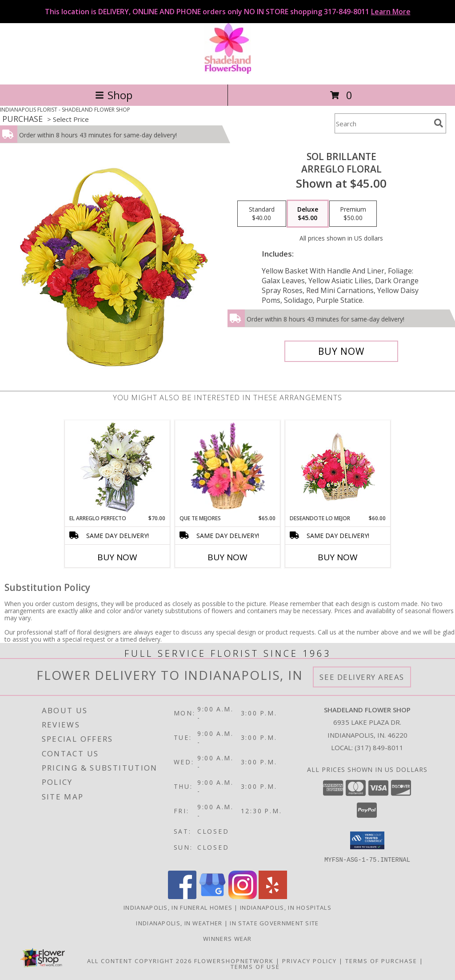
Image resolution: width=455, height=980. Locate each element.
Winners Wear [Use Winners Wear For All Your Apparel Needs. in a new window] (227, 938)
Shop (114, 95)
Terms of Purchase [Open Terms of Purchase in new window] (381, 960)
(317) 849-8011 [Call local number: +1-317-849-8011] (379, 747)
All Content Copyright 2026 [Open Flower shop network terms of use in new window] (140, 960)
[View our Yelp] (273, 896)
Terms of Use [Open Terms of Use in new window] (255, 966)
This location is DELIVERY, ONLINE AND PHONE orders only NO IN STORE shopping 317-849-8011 (228, 12)
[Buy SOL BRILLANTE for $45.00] (341, 351)
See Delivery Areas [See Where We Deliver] (362, 677)
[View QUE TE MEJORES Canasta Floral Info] (228, 467)
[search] (439, 123)
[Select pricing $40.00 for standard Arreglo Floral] (262, 214)
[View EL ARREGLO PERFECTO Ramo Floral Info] (118, 468)
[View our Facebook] (182, 896)
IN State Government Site (274, 923)
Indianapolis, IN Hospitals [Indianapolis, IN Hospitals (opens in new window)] (286, 907)
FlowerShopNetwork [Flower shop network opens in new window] (234, 960)
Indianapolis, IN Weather (179, 923)
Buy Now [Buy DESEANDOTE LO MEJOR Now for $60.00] (338, 557)
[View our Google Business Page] (212, 896)
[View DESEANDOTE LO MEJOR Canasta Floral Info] (338, 468)
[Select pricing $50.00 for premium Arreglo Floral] (353, 214)
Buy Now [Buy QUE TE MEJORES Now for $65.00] (227, 557)
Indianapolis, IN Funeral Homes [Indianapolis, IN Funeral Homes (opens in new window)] (178, 907)
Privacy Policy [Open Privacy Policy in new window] (309, 960)
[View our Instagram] (243, 896)
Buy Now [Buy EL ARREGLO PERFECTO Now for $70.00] (117, 557)
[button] (367, 840)
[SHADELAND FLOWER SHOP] (228, 71)
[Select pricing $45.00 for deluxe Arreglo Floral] (308, 214)
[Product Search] (383, 123)
